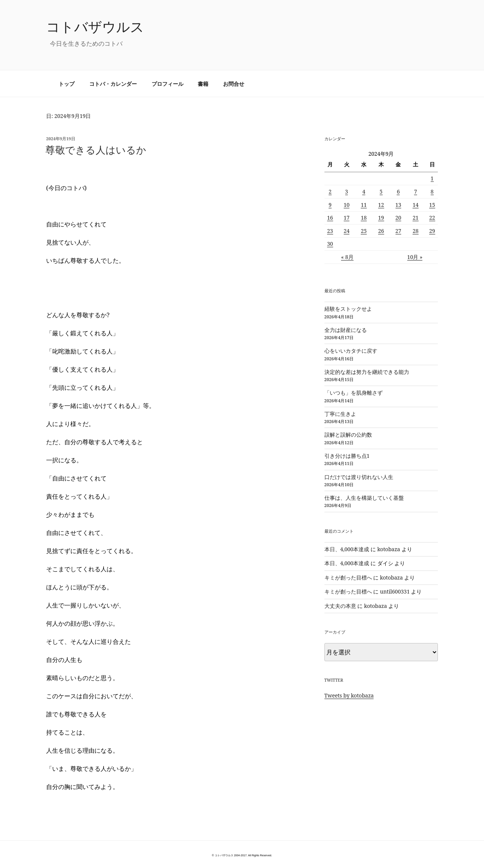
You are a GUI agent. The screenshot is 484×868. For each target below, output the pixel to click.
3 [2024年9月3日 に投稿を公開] (347, 191)
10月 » (415, 257)
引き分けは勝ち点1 (347, 456)
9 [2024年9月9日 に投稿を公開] (330, 205)
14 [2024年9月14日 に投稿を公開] (416, 205)
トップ (67, 84)
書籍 (203, 84)
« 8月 (347, 257)
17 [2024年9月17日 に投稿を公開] (347, 218)
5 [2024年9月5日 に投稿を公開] (381, 191)
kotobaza (389, 549)
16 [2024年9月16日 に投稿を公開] (330, 218)
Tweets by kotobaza (349, 695)
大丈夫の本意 (340, 606)
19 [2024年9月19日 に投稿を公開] (381, 218)
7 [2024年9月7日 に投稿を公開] (416, 191)
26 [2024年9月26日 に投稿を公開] (381, 231)
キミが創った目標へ (348, 577)
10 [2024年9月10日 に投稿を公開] (347, 205)
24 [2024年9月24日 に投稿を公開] (347, 231)
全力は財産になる (346, 330)
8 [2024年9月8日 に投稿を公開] (432, 191)
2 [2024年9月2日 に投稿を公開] (330, 191)
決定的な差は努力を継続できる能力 (367, 372)
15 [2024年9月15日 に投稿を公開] (432, 205)
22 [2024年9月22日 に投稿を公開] (432, 218)
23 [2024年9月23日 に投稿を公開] (330, 231)
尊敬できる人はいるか (96, 150)
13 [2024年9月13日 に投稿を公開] (399, 205)
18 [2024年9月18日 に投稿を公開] (364, 218)
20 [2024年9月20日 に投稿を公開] (399, 218)
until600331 (395, 591)
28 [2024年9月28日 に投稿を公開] (416, 231)
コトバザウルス (95, 27)
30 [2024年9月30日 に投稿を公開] (330, 244)
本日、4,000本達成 (347, 549)
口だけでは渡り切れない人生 (359, 477)
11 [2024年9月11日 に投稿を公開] (364, 205)
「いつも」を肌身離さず (354, 393)
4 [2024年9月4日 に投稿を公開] (364, 191)
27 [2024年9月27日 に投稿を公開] (399, 231)
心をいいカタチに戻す (351, 351)
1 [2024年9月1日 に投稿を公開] (432, 178)
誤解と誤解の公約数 (348, 435)
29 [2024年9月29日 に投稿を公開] (432, 231)
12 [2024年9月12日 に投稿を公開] (381, 205)
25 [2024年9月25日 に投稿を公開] (364, 231)
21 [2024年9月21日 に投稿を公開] (416, 218)
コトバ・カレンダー (113, 84)
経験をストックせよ (348, 309)
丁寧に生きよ (340, 414)
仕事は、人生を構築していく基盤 (364, 498)
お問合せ (234, 84)
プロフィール (168, 84)
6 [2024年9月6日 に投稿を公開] (398, 191)
